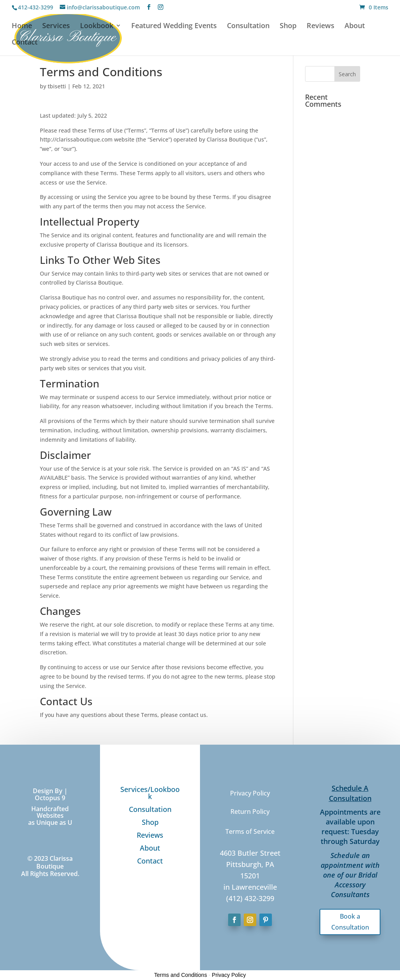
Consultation (248, 26)
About (355, 26)
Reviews (321, 26)
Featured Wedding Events (174, 26)
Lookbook (97, 26)
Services (56, 26)
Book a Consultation (350, 922)
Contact (25, 43)
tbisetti (57, 86)
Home (22, 26)
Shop (288, 26)
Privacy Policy (229, 975)
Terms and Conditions (181, 975)
